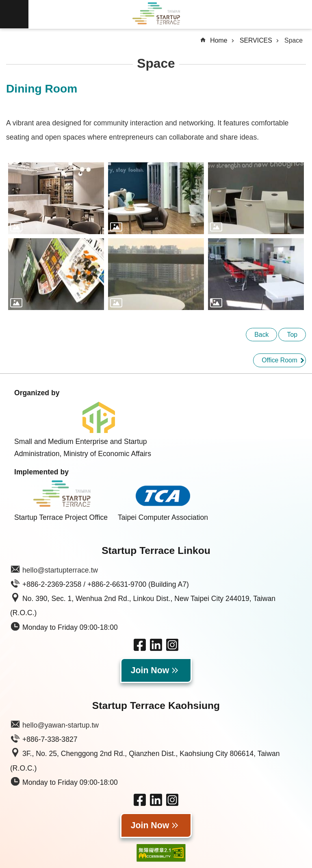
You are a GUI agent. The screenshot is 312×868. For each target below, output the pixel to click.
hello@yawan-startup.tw (61, 725)
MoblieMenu (14, 14)
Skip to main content (4, 4)
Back (261, 335)
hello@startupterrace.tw (60, 570)
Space (294, 40)
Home (219, 40)
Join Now (150, 670)
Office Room (279, 360)
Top (292, 335)
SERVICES (256, 40)
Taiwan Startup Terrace (156, 15)
